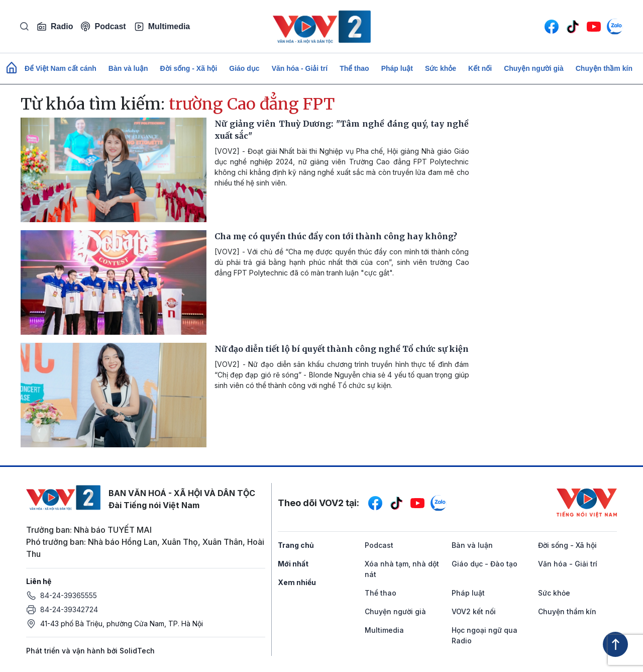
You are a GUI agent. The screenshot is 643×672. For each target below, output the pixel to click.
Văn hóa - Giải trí (300, 68)
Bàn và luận (128, 68)
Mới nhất (293, 564)
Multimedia (162, 27)
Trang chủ (296, 545)
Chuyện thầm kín (604, 68)
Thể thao (354, 68)
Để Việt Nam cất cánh (61, 68)
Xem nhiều (297, 582)
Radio (55, 27)
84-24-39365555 (69, 595)
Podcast (103, 26)
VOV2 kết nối (474, 611)
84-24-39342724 (69, 609)
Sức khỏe (441, 68)
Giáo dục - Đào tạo (485, 564)
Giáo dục (244, 68)
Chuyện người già (534, 68)
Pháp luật (397, 68)
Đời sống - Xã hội (189, 68)
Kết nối (480, 68)
